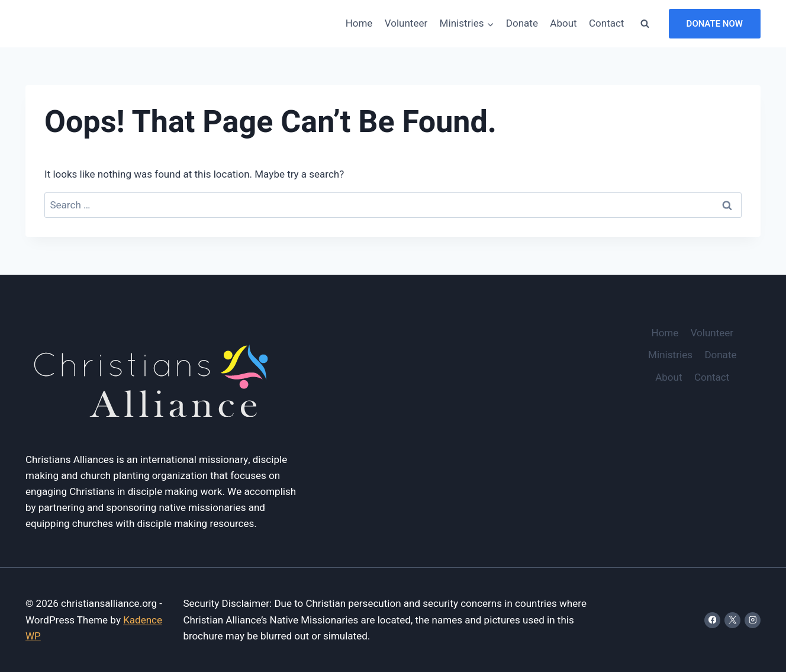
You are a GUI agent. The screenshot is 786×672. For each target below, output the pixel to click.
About (563, 23)
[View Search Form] (645, 24)
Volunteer (406, 23)
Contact (606, 23)
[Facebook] (712, 620)
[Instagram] (753, 620)
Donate (522, 23)
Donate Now (715, 24)
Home (359, 23)
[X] (732, 620)
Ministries (670, 355)
